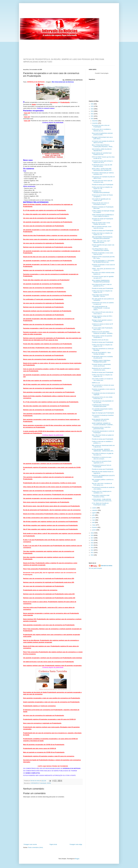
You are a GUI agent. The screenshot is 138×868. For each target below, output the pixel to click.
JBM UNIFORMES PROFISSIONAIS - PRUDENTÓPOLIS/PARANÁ (103, 238)
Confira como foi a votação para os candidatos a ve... (102, 492)
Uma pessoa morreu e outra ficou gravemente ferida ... (101, 428)
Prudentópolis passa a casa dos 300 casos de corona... (102, 166)
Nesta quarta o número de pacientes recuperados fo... (102, 337)
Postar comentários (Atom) (35, 847)
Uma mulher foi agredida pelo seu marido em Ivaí (101, 200)
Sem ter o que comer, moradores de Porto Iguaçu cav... (102, 484)
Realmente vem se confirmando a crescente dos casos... (101, 369)
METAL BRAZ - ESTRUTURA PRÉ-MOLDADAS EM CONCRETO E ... (102, 170)
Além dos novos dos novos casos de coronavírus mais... (102, 181)
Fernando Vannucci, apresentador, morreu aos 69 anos (101, 365)
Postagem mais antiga (76, 844)
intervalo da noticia (35, 781)
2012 (92, 550)
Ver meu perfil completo (95, 568)
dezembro (95, 121)
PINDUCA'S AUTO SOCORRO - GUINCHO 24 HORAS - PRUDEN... (103, 333)
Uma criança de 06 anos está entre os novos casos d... (103, 313)
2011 (92, 553)
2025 (92, 106)
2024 (92, 109)
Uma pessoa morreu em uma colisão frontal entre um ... (102, 398)
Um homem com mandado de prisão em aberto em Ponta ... (103, 142)
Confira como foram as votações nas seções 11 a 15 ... (102, 346)
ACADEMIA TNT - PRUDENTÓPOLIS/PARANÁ (101, 192)
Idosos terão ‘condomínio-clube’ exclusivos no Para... (101, 496)
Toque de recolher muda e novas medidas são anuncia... (101, 223)
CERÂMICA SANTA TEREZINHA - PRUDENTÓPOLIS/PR (101, 361)
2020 (92, 119)
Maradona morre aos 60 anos (100, 340)
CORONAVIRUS (35, 783)
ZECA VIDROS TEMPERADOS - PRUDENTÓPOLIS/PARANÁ (101, 281)
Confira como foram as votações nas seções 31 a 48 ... (102, 188)
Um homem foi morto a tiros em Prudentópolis (101, 126)
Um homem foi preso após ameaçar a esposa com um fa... (102, 162)
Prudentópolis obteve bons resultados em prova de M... (102, 357)
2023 (92, 111)
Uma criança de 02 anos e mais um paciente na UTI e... (102, 285)
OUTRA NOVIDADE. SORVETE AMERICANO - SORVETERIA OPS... (103, 450)
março (94, 525)
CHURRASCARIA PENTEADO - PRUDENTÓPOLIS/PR (101, 406)
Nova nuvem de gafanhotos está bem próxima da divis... (102, 134)
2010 (92, 555)
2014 (92, 545)
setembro (95, 510)
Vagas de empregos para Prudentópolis (103, 413)
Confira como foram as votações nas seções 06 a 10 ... (102, 376)
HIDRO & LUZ (96, 383)
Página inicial (53, 844)
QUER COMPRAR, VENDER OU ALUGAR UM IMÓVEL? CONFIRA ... (103, 424)
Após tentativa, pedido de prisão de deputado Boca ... (102, 150)
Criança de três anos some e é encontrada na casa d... (100, 204)
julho (94, 515)
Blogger (77, 859)
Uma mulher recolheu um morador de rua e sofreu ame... (102, 380)
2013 (92, 548)
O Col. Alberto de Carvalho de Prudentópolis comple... (100, 504)
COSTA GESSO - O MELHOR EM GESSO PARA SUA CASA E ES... (102, 500)
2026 (92, 104)
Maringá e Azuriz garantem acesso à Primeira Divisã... (102, 321)
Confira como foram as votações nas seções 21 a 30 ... (102, 234)
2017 (92, 538)
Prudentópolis (43, 783)
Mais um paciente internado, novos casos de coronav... (102, 227)
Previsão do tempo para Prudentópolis (103, 185)
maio (94, 520)
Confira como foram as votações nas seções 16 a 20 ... (102, 292)
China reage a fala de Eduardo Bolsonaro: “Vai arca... (100, 296)
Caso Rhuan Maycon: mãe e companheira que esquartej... (101, 250)
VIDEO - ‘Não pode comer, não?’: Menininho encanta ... (101, 242)
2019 (92, 533)
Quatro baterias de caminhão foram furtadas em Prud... (102, 154)
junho (94, 518)
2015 (92, 543)
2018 (92, 535)
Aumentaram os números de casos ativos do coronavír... (102, 458)
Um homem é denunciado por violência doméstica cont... (103, 174)
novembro (95, 123)
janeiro (94, 530)
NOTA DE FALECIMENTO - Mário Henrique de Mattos (101, 353)
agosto (94, 513)
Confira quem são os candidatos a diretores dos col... (101, 130)
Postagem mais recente (30, 844)
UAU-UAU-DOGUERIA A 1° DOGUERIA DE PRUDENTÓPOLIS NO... (103, 261)
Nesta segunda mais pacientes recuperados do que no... (100, 420)
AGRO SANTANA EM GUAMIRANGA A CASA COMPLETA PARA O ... (103, 216)
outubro (95, 508)
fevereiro (95, 527)
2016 (92, 540)
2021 (92, 116)
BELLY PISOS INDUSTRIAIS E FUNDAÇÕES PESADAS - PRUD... (103, 146)
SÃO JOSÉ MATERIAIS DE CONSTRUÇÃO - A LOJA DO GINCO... (101, 308)
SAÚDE (49, 783)
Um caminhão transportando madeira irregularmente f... (102, 410)
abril (94, 522)
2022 (92, 114)
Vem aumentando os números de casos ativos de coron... (103, 386)
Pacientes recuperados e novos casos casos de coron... (103, 254)
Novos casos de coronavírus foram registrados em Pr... (102, 462)
